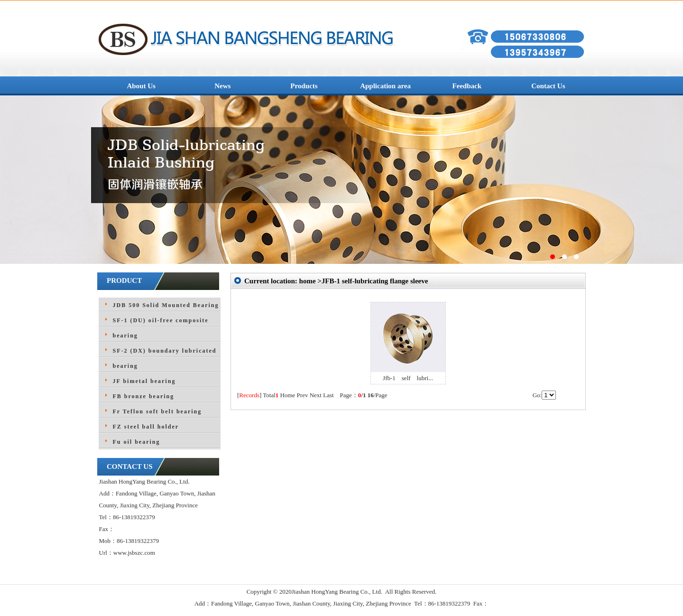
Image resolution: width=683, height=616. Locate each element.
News (222, 86)
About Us (141, 86)
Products (304, 86)
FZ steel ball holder (146, 427)
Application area (385, 86)
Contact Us (548, 86)
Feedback (467, 86)
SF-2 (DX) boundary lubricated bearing (165, 358)
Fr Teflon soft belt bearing (157, 411)
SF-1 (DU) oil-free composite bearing (161, 328)
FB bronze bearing (144, 396)
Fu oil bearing (137, 442)
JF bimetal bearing (144, 381)
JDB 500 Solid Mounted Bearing (166, 305)
